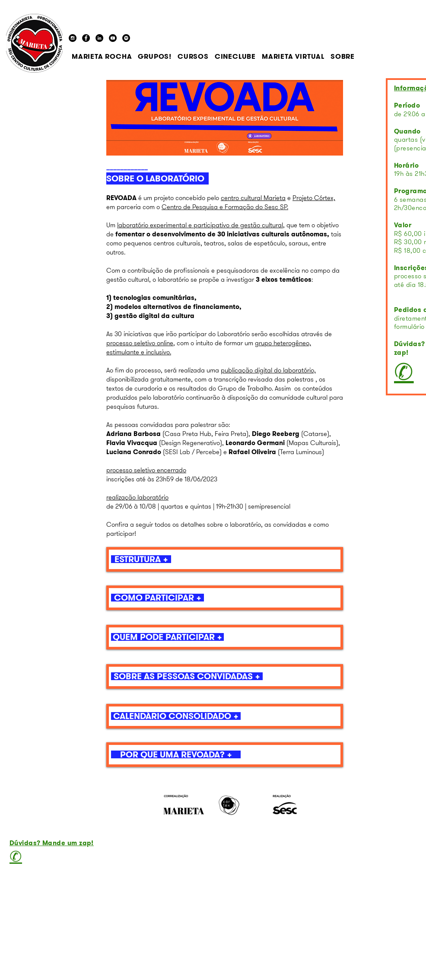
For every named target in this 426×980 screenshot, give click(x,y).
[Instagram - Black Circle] (73, 38)
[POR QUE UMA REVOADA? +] (176, 754)
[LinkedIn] (99, 38)
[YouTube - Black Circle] (113, 38)
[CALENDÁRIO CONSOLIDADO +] (176, 716)
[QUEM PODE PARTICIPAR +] (167, 637)
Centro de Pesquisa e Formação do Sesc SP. (225, 207)
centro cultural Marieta (253, 198)
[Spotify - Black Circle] (126, 38)
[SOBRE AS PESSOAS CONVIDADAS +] (187, 676)
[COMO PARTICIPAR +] (157, 598)
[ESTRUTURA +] (141, 559)
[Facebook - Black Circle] (86, 38)
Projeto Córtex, (314, 198)
